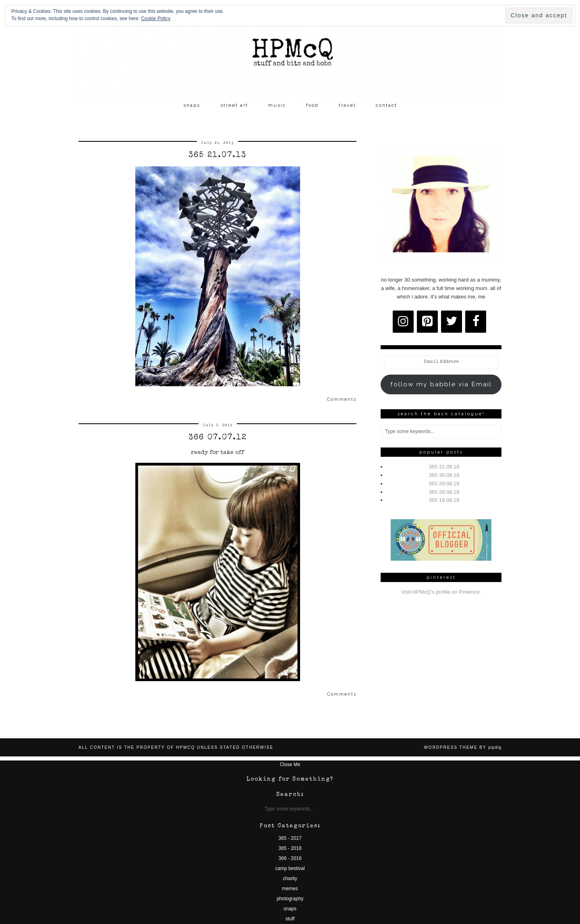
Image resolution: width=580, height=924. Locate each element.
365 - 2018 (290, 848)
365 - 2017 (290, 838)
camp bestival (290, 868)
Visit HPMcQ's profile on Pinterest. (441, 592)
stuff (290, 919)
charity (290, 878)
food (312, 105)
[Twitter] (452, 322)
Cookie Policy (156, 19)
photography (290, 899)
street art (234, 105)
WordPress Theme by (463, 747)
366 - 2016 (290, 858)
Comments (342, 399)
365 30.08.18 (444, 475)
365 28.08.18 (444, 492)
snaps (192, 105)
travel (347, 105)
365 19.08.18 (444, 500)
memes (290, 889)
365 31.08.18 (444, 467)
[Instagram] (403, 322)
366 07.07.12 (218, 438)
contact (386, 105)
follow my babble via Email (441, 384)
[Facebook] (476, 322)
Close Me (290, 764)
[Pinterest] (427, 322)
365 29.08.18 (444, 484)
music (277, 105)
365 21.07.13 (217, 155)
